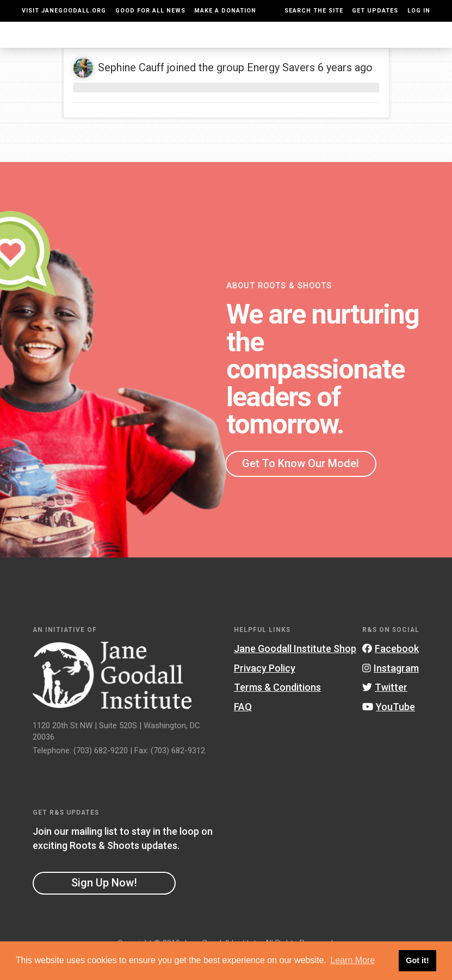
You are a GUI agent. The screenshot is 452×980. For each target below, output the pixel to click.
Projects (317, 45)
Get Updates (375, 11)
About (115, 45)
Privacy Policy (265, 690)
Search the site (314, 11)
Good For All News (150, 11)
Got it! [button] (417, 960)
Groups (357, 45)
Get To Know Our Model (301, 485)
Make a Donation (225, 11)
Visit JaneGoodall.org (64, 11)
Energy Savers (281, 89)
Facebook (391, 670)
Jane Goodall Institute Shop (295, 670)
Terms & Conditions (277, 709)
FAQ (243, 728)
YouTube (389, 728)
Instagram (391, 690)
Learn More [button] (352, 960)
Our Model (261, 45)
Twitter (385, 709)
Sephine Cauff (131, 89)
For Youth (147, 45)
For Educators (204, 45)
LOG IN (419, 11)
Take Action (405, 45)
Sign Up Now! (104, 904)
